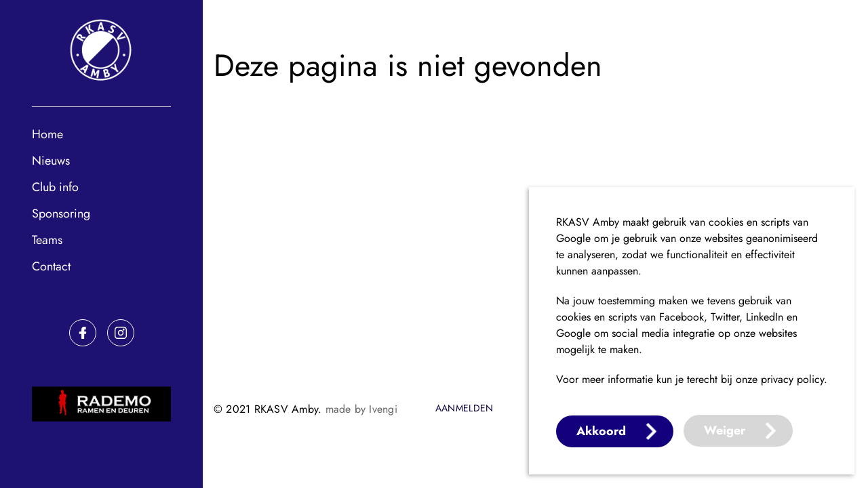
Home (47, 134)
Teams (47, 240)
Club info (55, 187)
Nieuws (51, 161)
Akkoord (601, 431)
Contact (51, 266)
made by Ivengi (361, 409)
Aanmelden (465, 409)
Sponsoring (61, 213)
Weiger (725, 430)
